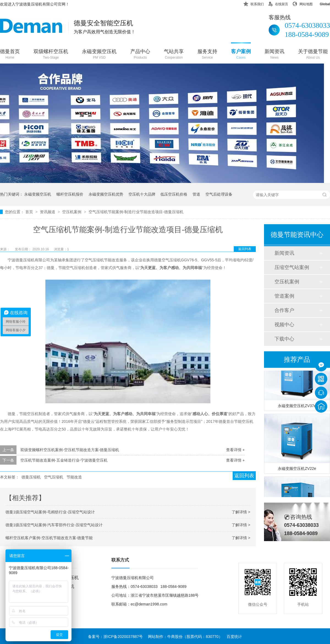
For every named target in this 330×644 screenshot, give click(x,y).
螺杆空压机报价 (70, 194)
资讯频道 (48, 212)
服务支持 (207, 55)
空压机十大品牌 (142, 194)
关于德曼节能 (313, 55)
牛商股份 (175, 637)
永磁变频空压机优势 (106, 194)
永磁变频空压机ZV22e (297, 469)
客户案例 (241, 55)
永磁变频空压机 (99, 55)
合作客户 (284, 310)
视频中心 (284, 325)
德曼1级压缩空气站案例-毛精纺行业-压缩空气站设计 (50, 512)
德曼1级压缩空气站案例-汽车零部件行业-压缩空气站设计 (54, 525)
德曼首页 (10, 55)
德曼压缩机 (31, 477)
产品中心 (140, 55)
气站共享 (174, 55)
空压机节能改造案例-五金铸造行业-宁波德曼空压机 (64, 460)
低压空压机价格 (174, 194)
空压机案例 (72, 212)
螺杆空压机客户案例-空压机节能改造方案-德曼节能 (49, 538)
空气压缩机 (54, 477)
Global (321, 3)
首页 (30, 212)
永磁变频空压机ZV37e (297, 407)
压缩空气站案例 (292, 267)
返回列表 (245, 249)
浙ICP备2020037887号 (123, 637)
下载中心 (284, 339)
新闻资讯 (274, 55)
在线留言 (278, 3)
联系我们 (254, 3)
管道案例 (284, 296)
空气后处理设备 (219, 194)
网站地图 (302, 3)
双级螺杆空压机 (51, 55)
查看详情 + (235, 450)
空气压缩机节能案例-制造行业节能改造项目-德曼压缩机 (136, 212)
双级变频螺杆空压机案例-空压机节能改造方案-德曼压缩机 (70, 450)
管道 (196, 194)
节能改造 (74, 477)
